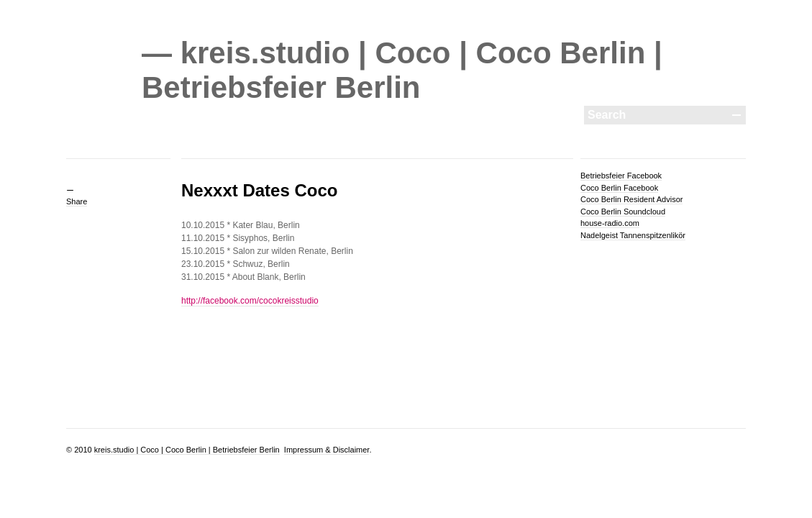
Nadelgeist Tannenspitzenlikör (633, 235)
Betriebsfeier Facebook (621, 176)
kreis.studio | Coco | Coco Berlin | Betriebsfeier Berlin (187, 450)
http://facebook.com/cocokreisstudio (250, 301)
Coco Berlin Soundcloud (623, 212)
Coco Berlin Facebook (619, 188)
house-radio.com (610, 223)
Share (77, 201)
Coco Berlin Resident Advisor (631, 199)
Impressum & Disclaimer (327, 450)
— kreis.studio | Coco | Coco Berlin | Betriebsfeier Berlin (402, 70)
